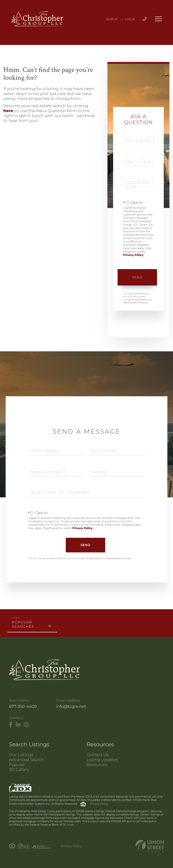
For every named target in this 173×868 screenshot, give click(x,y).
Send (137, 277)
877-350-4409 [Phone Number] (23, 706)
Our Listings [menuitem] (21, 755)
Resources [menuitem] (97, 765)
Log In (130, 19)
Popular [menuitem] (17, 765)
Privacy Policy (133, 255)
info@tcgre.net (71, 706)
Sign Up (112, 19)
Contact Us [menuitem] (98, 755)
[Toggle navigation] (158, 19)
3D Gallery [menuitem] (19, 770)
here (8, 111)
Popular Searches (23, 624)
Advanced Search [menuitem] (26, 760)
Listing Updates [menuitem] (102, 760)
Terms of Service (132, 302)
